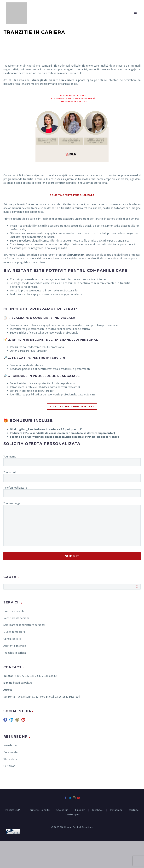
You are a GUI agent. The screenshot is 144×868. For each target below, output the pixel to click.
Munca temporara (14, 632)
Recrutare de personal (17, 618)
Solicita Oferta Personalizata (72, 195)
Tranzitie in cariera (15, 653)
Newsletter (10, 745)
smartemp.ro (72, 814)
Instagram (116, 810)
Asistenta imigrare (15, 646)
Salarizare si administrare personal (24, 625)
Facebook (98, 810)
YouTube (134, 810)
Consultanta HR (13, 639)
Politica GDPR (13, 810)
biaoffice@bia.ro (23, 683)
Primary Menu (135, 13)
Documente (10, 752)
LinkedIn (80, 810)
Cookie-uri (62, 810)
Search (137, 587)
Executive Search (14, 611)
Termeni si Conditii (39, 810)
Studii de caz (11, 759)
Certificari (9, 766)
